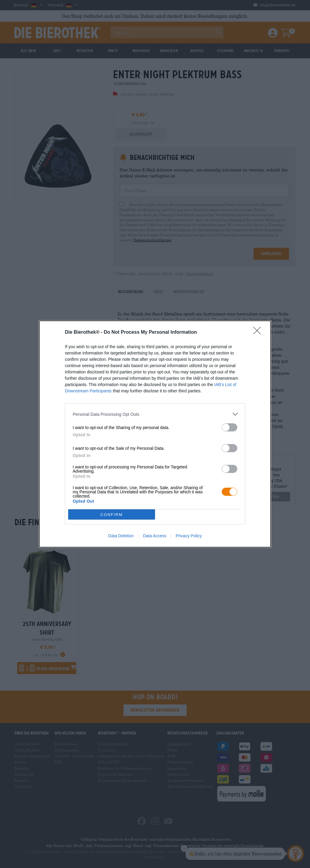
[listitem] (155, 414)
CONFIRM (112, 515)
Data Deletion (121, 536)
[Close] (259, 333)
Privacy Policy (189, 536)
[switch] (229, 427)
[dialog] (155, 434)
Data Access (155, 536)
